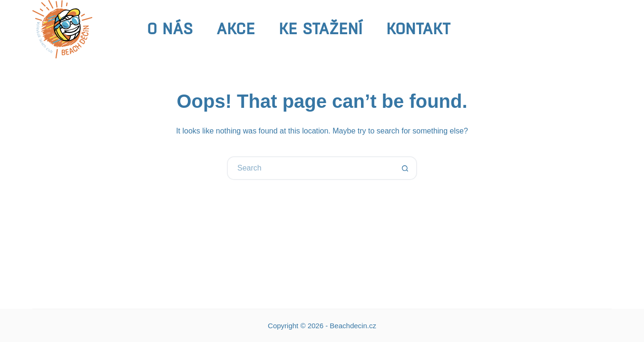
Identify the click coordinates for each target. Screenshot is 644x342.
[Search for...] (310, 168)
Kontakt (418, 29)
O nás (170, 29)
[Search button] (405, 168)
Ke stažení (321, 29)
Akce (236, 29)
